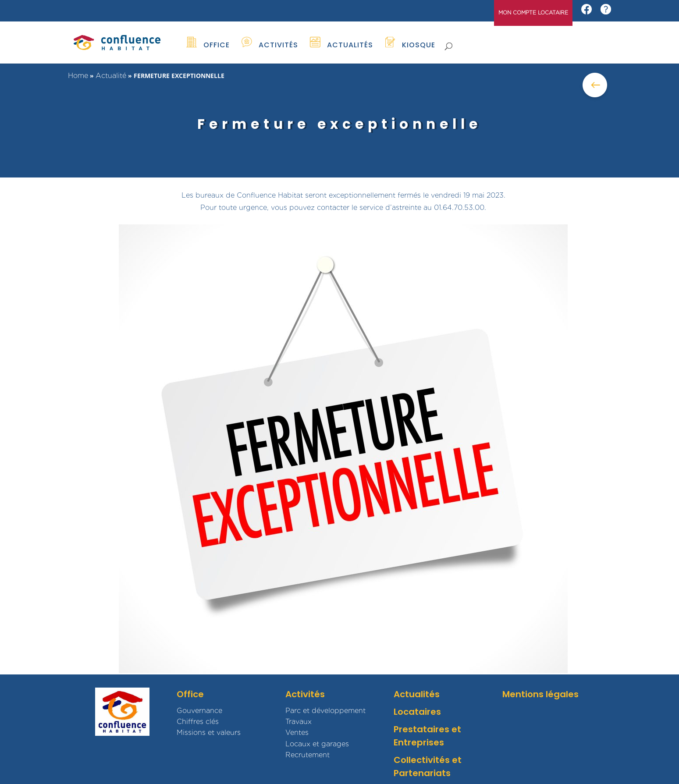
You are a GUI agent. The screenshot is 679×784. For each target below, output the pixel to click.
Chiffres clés (198, 722)
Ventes (297, 733)
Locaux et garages (317, 744)
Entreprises (419, 742)
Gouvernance (199, 711)
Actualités (417, 694)
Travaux (299, 722)
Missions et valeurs (209, 733)
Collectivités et (428, 760)
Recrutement (308, 755)
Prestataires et (427, 729)
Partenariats (422, 773)
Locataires (417, 712)
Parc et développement (325, 711)
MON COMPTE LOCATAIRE (533, 13)
